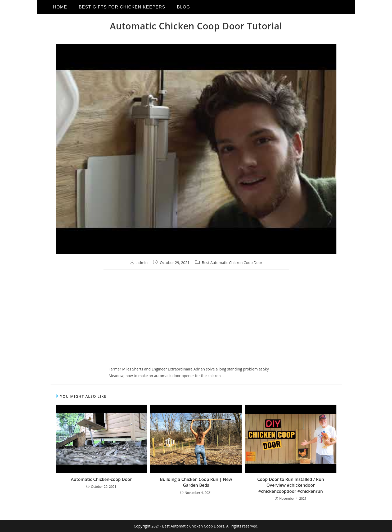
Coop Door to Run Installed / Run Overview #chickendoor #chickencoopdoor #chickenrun (291, 485)
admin (142, 263)
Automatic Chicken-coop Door (101, 479)
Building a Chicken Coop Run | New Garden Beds (196, 482)
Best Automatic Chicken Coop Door (232, 263)
